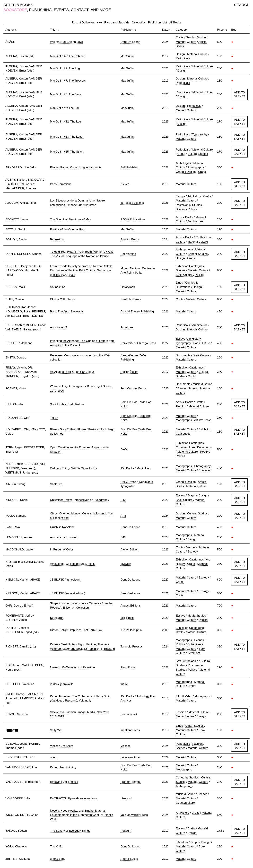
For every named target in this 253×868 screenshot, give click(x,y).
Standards (57, 618)
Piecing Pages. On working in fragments (76, 167)
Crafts (180, 37)
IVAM (124, 449)
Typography (200, 134)
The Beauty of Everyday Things (70, 831)
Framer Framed (130, 782)
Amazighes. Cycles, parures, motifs (73, 564)
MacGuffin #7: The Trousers (68, 81)
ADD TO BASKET (239, 95)
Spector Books (130, 239)
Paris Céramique (61, 184)
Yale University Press (134, 815)
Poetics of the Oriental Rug (67, 229)
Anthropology (184, 249)
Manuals (191, 547)
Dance (182, 388)
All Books (175, 23)
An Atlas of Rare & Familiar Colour (72, 372)
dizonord (126, 798)
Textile (54, 418)
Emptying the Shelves (64, 782)
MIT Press (127, 618)
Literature (182, 842)
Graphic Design (196, 37)
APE (123, 516)
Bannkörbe (57, 239)
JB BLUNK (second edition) (68, 593)
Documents (183, 355)
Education (205, 470)
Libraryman (128, 287)
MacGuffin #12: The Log (66, 122)
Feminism (194, 653)
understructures (130, 757)
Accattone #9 (59, 327)
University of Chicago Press (138, 343)
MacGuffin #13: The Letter (67, 137)
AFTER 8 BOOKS (18, 5)
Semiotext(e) (129, 714)
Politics (193, 209)
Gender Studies (198, 254)
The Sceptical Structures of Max (71, 219)
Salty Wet (56, 730)
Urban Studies (194, 726)
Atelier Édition (129, 372)
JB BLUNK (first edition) (65, 580)
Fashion (181, 406)
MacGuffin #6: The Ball (65, 108)
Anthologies (183, 163)
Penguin (126, 831)
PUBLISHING (40, 10)
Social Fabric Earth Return (67, 404)
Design (180, 54)
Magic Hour (144, 468)
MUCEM (126, 564)
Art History (194, 196)
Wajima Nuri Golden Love (67, 42)
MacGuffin (127, 56)
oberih (54, 757)
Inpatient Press (130, 730)
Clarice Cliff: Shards (63, 299)
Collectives (194, 644)
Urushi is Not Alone (62, 527)
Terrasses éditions (132, 203)
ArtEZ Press (128, 482)
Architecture (195, 221)
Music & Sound (203, 384)
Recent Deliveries (83, 23)
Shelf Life (56, 484)
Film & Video (184, 696)
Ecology (193, 552)
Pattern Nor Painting (63, 767)
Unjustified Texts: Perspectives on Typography (80, 500)
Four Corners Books (133, 388)
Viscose (125, 746)
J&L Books (127, 468)
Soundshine (58, 287)
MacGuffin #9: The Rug (65, 68)
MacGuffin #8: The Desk (66, 94)
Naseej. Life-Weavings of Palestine (72, 667)
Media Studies (197, 616)
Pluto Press (128, 667)
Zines (179, 283)
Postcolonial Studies (189, 205)
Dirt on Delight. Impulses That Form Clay (76, 630)
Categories (139, 23)
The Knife (56, 847)
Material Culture (186, 42)
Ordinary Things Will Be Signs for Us (74, 468)
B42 (123, 500)
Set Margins (128, 254)
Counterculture (185, 447)
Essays (181, 196)
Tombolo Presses (132, 647)
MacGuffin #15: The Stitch (67, 152)
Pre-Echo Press (131, 299)
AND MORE (101, 10)
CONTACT (80, 10)
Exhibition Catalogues (190, 266)
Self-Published (130, 167)
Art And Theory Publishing (137, 312)
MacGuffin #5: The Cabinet (67, 56)
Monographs (184, 420)
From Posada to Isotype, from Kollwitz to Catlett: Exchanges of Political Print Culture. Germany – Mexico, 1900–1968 (81, 270)
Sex (178, 661)
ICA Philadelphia (131, 630)
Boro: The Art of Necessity (67, 312)
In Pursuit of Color (62, 550)
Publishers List (157, 23)
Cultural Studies (198, 154)
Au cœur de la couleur (64, 537)
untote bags (58, 859)
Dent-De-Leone (130, 42)
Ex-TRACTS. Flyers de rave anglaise (74, 798)
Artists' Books (185, 217)
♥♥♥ (99, 23)
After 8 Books (129, 859)
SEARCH (242, 5)
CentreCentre (129, 355)
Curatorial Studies (187, 778)
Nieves (125, 184)
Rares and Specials (117, 23)
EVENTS (61, 10)
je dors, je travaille (62, 684)
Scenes (181, 209)
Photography (196, 167)
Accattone (127, 327)
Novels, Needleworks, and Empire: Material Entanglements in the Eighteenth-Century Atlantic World (82, 815)
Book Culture (184, 275)
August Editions (130, 606)
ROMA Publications (133, 219)
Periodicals (183, 58)
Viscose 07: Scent (62, 746)
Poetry (204, 452)
